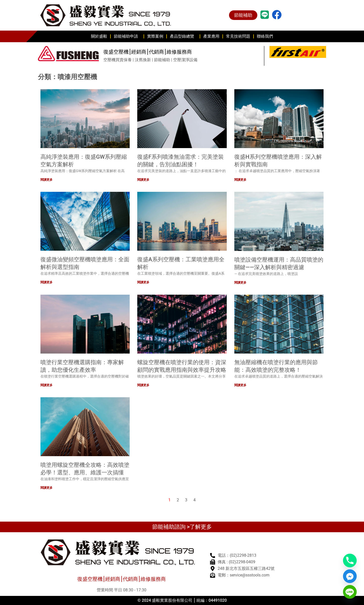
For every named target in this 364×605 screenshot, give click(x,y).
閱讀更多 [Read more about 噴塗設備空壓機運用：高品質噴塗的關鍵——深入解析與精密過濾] (240, 282)
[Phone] (350, 561)
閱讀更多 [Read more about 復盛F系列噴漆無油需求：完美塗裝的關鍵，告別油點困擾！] (143, 180)
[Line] (350, 592)
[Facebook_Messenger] (350, 576)
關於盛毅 (99, 36)
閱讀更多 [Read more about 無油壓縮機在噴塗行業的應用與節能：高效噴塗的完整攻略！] (240, 385)
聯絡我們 (265, 36)
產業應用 (211, 36)
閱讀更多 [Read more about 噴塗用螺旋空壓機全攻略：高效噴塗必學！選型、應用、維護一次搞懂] (47, 488)
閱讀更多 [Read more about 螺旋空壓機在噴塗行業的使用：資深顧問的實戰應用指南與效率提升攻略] (143, 385)
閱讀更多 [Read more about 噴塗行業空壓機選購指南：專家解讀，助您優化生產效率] (47, 385)
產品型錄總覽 (183, 36)
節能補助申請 (127, 36)
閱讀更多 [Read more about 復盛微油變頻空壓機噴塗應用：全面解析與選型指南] (47, 282)
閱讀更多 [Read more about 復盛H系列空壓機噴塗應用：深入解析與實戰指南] (240, 180)
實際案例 (155, 36)
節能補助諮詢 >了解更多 (182, 527)
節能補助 (243, 15)
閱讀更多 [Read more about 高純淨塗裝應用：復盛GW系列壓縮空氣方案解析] (47, 180)
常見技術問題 (238, 36)
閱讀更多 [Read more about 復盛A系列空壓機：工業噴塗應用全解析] (143, 282)
